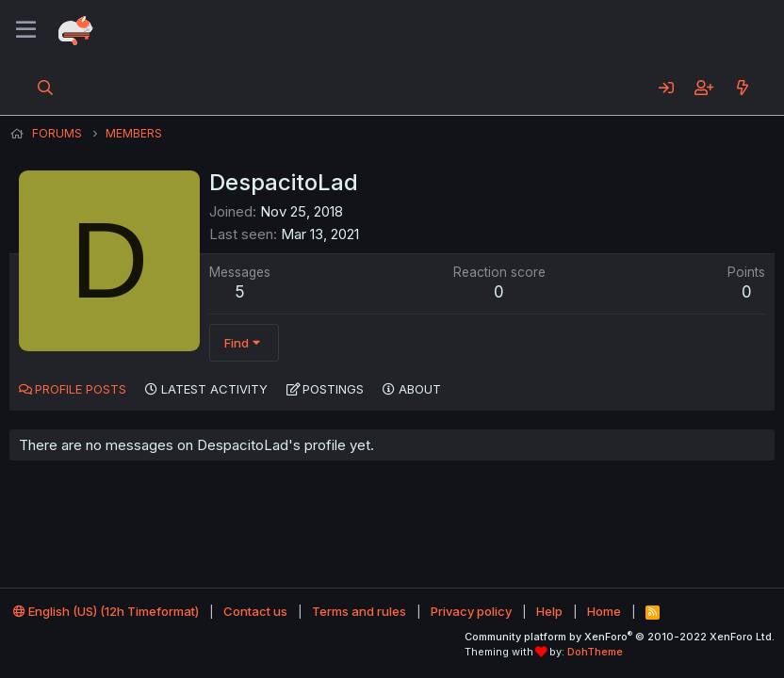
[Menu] (26, 30)
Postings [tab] (333, 389)
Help (549, 611)
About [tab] (420, 389)
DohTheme (595, 652)
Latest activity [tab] (214, 389)
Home (604, 611)
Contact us (255, 611)
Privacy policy (471, 611)
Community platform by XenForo (620, 637)
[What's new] (742, 88)
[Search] (46, 88)
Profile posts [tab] (81, 389)
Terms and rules (359, 611)
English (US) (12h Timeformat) (106, 611)
